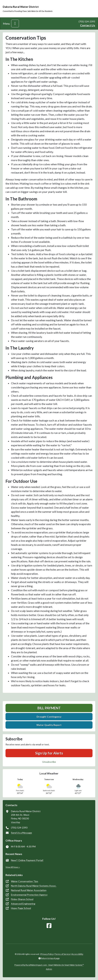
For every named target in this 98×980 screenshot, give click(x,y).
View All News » (13, 867)
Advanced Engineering (23, 904)
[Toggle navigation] (15, 24)
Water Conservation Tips (25, 881)
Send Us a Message (21, 833)
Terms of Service (63, 954)
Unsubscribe (49, 762)
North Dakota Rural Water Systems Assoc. (34, 886)
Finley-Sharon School (22, 899)
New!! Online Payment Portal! (27, 860)
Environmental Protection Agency (29, 895)
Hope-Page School (21, 908)
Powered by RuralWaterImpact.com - (49, 965)
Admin (49, 969)
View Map (15, 822)
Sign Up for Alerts (49, 753)
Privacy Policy (47, 954)
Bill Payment (49, 708)
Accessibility (77, 954)
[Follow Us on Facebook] (49, 926)
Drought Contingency (49, 717)
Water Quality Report (49, 725)
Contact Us (88, 25)
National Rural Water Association (29, 890)
